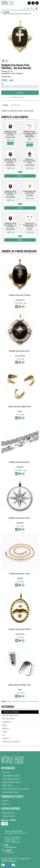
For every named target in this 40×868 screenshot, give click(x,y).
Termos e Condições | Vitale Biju (11, 779)
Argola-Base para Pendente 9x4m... (20, 406)
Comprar (20, 93)
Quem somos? (6, 772)
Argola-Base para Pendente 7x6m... (20, 685)
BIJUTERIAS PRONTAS (9, 719)
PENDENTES (6, 738)
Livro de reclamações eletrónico (10, 792)
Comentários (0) (15, 105)
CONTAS (4, 725)
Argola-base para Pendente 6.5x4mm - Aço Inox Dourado (30, 225)
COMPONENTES (7, 722)
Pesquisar (7, 12)
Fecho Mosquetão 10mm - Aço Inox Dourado (30, 192)
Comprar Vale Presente (8, 813)
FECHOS (4, 732)
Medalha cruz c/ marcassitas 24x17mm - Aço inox (30, 161)
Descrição (5, 105)
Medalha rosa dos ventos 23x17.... (20, 351)
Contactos (5, 801)
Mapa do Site (6, 804)
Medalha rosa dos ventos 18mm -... (20, 518)
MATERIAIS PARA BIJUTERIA (10, 715)
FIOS (3, 735)
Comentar (21, 97)
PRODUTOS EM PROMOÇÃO (11, 712)
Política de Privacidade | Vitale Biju (11, 782)
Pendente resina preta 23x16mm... (20, 295)
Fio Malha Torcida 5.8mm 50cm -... (20, 462)
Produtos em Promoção (8, 816)
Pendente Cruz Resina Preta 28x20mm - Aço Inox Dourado (17, 14)
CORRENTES (6, 729)
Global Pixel (12, 861)
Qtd (2, 84)
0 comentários (14, 97)
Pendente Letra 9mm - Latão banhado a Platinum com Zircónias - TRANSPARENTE (30, 134)
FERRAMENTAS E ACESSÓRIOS (11, 742)
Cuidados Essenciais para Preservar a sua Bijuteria (16, 789)
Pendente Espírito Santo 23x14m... (20, 629)
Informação (8, 768)
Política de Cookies (7, 785)
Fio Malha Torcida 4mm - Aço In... (20, 573)
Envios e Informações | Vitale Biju (11, 776)
